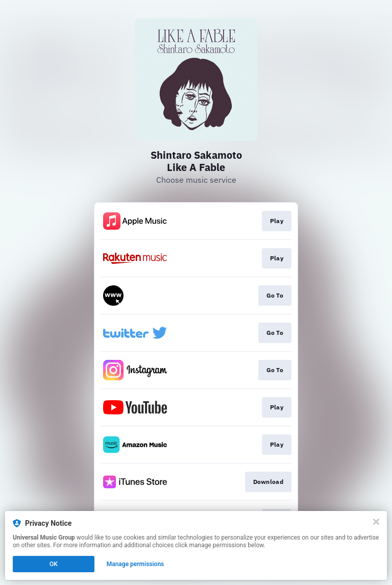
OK (54, 564)
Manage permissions (136, 564)
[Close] (376, 522)
